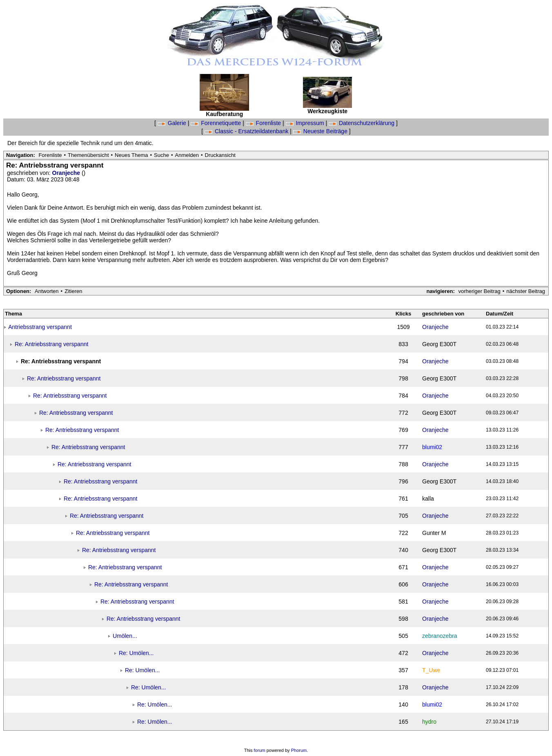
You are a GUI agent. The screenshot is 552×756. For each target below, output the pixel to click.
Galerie (173, 123)
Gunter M (434, 533)
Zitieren (73, 291)
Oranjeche (67, 173)
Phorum (299, 750)
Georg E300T (439, 344)
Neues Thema (131, 155)
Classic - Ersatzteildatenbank (247, 131)
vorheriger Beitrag (479, 291)
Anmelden (187, 155)
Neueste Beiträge (321, 131)
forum (260, 750)
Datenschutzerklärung (362, 123)
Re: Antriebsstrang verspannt (52, 344)
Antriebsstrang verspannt (40, 327)
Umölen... (125, 636)
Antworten (47, 291)
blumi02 (432, 447)
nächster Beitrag (526, 291)
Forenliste (264, 123)
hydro (429, 722)
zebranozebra (440, 636)
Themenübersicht (88, 155)
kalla (428, 499)
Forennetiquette (217, 123)
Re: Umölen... (136, 653)
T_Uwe (431, 670)
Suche (161, 155)
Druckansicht (220, 155)
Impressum (306, 123)
